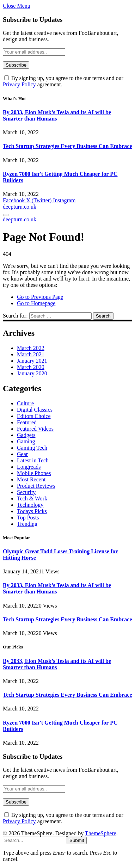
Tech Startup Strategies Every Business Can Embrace (67, 146)
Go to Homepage (36, 303)
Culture (25, 403)
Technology (30, 505)
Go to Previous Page (40, 297)
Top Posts (28, 518)
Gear (22, 454)
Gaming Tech (32, 448)
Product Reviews (36, 486)
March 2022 (31, 348)
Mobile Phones (34, 473)
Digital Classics (35, 410)
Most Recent (31, 479)
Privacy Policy (19, 84)
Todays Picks (32, 511)
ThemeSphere (101, 833)
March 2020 (31, 367)
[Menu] (6, 215)
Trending (27, 524)
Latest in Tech (33, 460)
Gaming (26, 441)
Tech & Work (32, 498)
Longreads (29, 467)
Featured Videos (35, 429)
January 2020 (32, 373)
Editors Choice (34, 416)
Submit (77, 840)
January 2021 (32, 361)
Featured (27, 422)
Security (26, 492)
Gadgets (26, 435)
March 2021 (31, 354)
